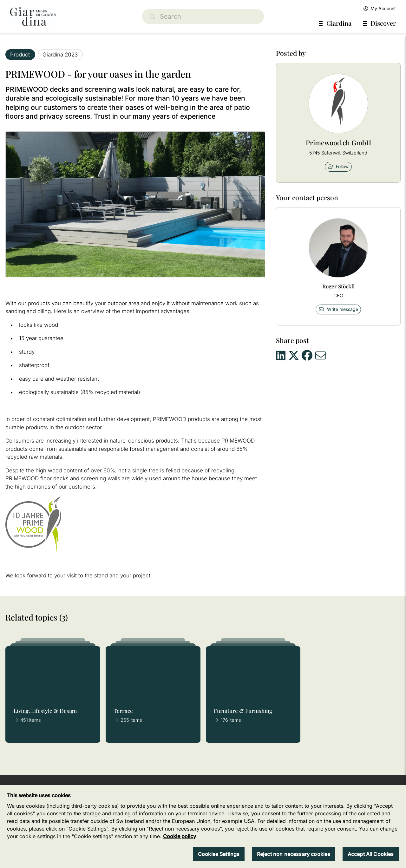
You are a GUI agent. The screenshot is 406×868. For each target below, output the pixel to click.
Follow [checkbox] (338, 166)
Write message (338, 309)
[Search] (203, 16)
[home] (33, 16)
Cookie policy (180, 844)
